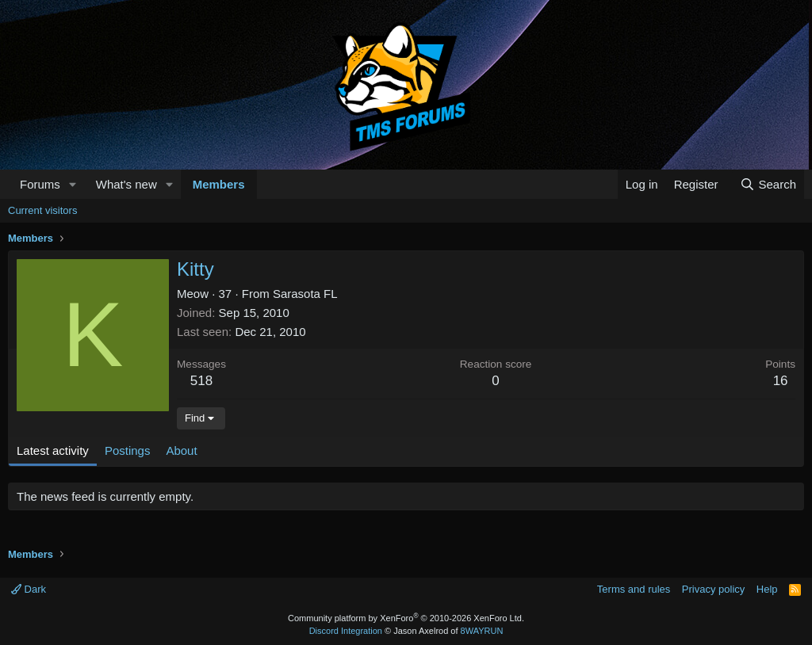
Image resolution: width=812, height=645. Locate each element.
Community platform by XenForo (406, 618)
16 (781, 381)
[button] (73, 184)
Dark (29, 589)
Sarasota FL (305, 294)
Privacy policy (713, 589)
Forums (40, 184)
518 (201, 381)
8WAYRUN (482, 631)
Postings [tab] (128, 450)
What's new (126, 184)
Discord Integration (346, 631)
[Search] (768, 184)
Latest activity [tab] (53, 450)
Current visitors (42, 210)
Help (767, 589)
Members (219, 184)
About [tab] (181, 450)
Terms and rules (634, 589)
